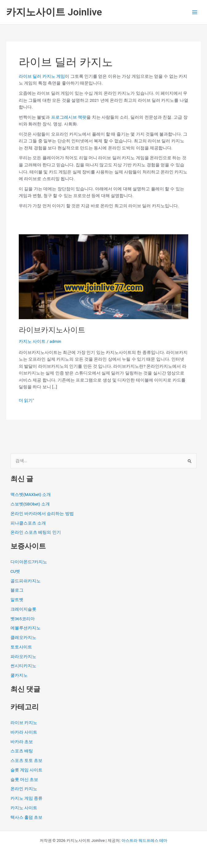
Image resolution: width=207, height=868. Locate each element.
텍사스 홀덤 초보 (27, 817)
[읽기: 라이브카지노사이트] (103, 276)
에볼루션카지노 (26, 628)
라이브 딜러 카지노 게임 (42, 76)
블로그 (17, 590)
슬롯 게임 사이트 (27, 770)
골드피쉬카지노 (26, 581)
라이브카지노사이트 (52, 330)
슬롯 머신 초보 (24, 779)
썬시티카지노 (23, 666)
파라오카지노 (23, 656)
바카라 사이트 (24, 732)
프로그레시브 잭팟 (69, 117)
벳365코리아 (23, 619)
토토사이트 (21, 647)
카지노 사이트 (32, 341)
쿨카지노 (19, 675)
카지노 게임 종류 (27, 798)
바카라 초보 (22, 742)
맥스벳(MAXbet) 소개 (31, 494)
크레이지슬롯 (23, 609)
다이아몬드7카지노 (29, 562)
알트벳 (17, 600)
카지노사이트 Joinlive (54, 12)
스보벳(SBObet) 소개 (30, 504)
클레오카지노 (23, 637)
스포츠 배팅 (22, 751)
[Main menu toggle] (195, 12)
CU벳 (15, 571)
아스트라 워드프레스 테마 (144, 840)
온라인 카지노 (24, 789)
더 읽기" (26, 400)
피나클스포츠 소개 (28, 523)
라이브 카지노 (24, 723)
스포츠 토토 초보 (27, 760)
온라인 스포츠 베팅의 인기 (36, 532)
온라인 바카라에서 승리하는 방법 (42, 513)
